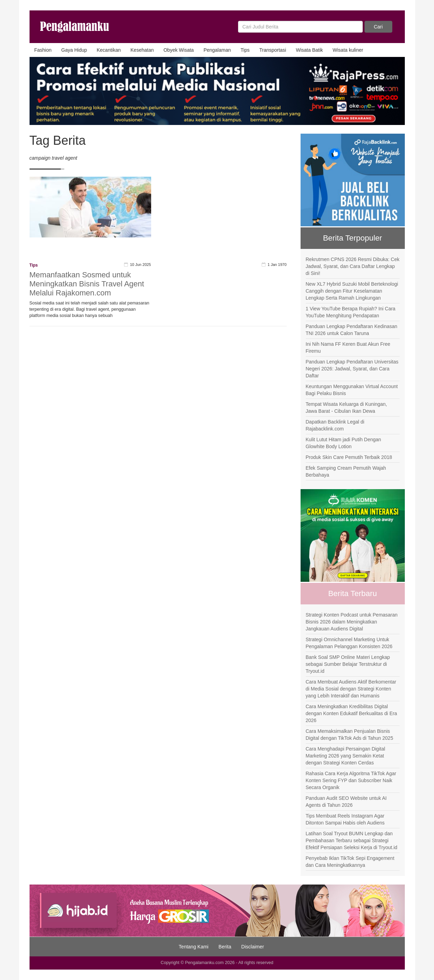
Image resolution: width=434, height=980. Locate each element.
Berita (225, 947)
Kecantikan (109, 50)
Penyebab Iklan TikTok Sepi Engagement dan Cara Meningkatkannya (350, 862)
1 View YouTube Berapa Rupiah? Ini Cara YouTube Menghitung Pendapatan (351, 312)
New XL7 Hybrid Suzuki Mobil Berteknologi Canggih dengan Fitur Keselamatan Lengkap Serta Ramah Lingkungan (352, 291)
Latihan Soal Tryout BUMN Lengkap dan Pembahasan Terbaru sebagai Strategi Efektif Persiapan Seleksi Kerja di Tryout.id (352, 840)
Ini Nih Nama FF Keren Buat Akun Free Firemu (348, 347)
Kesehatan (142, 50)
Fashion (43, 50)
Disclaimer (252, 947)
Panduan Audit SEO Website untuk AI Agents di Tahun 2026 (346, 802)
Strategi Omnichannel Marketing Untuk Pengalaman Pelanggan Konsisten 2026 (349, 643)
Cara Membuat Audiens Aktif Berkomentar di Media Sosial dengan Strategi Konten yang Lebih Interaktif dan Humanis (351, 689)
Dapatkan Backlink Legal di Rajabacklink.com (335, 425)
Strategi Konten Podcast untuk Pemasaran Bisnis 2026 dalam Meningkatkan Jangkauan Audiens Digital (352, 622)
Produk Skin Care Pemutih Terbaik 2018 (349, 457)
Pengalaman (217, 50)
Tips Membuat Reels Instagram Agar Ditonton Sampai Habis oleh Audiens (345, 819)
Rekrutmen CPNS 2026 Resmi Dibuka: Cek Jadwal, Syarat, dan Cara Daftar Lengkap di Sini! (353, 266)
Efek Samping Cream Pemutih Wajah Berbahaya (346, 471)
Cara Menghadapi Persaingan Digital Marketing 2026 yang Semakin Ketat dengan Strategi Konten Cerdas (346, 756)
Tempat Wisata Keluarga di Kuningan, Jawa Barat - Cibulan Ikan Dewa (346, 408)
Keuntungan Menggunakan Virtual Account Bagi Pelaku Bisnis (352, 390)
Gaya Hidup (74, 50)
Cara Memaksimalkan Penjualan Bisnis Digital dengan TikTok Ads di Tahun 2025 (350, 735)
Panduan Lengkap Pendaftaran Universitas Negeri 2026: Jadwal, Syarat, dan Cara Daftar (352, 369)
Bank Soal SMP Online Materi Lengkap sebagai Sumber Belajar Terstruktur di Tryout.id (348, 664)
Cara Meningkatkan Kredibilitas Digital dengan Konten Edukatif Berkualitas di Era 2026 (351, 713)
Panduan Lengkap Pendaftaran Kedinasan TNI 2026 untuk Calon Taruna (352, 330)
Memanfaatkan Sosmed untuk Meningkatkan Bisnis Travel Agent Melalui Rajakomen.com (87, 284)
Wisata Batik (309, 50)
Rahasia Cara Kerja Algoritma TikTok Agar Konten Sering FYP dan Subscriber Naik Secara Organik (351, 780)
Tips (245, 50)
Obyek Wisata (178, 50)
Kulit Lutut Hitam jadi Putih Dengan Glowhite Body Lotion (343, 443)
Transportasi (273, 50)
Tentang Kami (194, 947)
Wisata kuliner (348, 50)
